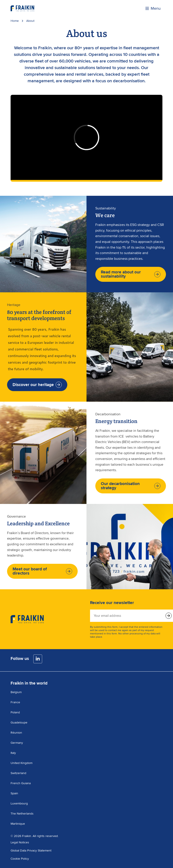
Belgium (16, 692)
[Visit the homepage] (22, 8)
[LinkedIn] (38, 659)
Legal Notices (20, 842)
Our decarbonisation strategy (131, 486)
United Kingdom (22, 763)
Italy (13, 753)
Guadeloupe (19, 722)
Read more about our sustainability (131, 274)
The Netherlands (22, 814)
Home (15, 21)
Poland (15, 712)
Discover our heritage (37, 385)
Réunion (16, 733)
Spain (14, 793)
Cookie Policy (20, 859)
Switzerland (18, 773)
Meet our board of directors (42, 571)
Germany (17, 743)
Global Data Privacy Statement (31, 851)
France (15, 702)
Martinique (18, 824)
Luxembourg (19, 803)
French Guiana (21, 783)
